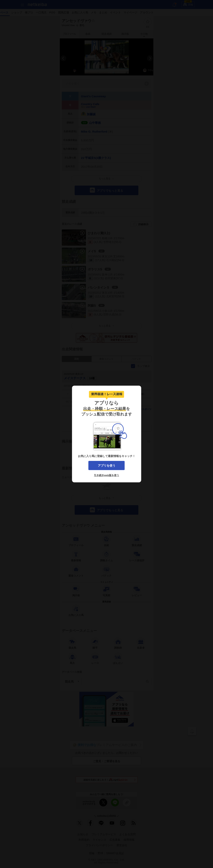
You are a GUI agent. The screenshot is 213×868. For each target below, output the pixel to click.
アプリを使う (107, 465)
